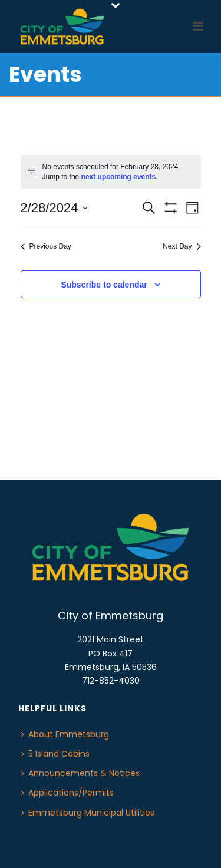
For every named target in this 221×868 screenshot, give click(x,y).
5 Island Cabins (55, 754)
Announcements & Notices (80, 773)
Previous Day (46, 246)
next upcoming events (119, 177)
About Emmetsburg (65, 734)
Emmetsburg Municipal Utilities (88, 813)
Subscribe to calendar (104, 285)
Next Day (182, 246)
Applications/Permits (67, 793)
